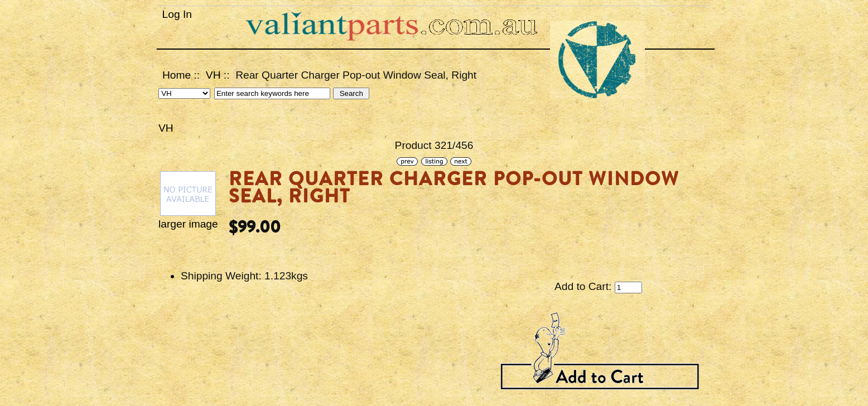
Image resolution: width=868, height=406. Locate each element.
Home (177, 75)
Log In (177, 14)
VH (213, 75)
